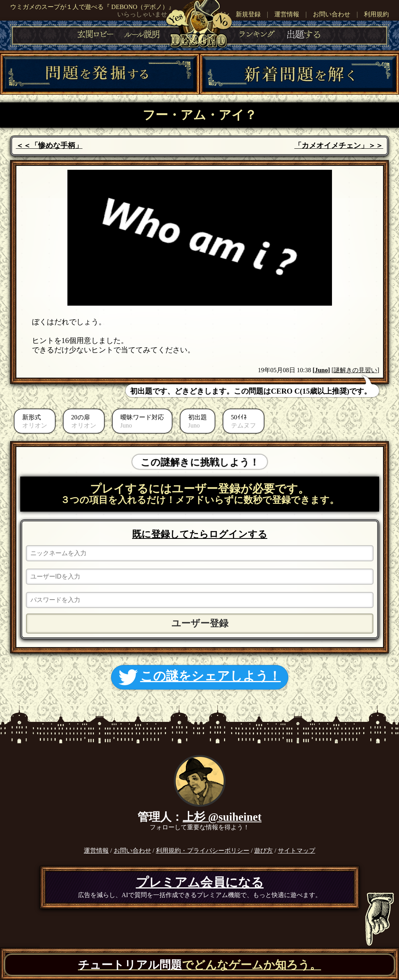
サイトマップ (297, 851)
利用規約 (376, 14)
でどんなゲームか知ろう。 (199, 965)
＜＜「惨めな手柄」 (49, 145)
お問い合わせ (332, 14)
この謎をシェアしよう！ (200, 677)
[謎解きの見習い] (356, 370)
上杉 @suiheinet (222, 817)
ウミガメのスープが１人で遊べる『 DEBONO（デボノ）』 (93, 7)
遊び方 (263, 851)
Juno (321, 370)
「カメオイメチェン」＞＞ (339, 145)
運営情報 (287, 14)
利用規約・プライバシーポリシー (203, 851)
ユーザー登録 (200, 623)
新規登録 (248, 14)
